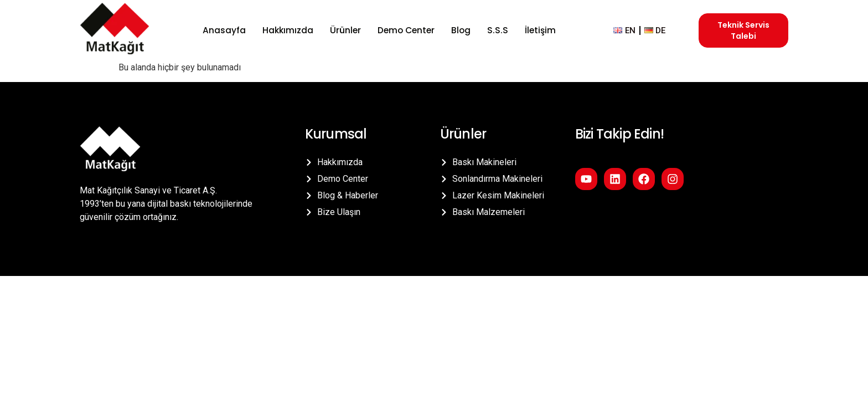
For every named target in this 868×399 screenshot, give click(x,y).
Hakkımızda (289, 30)
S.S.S (496, 30)
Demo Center (406, 30)
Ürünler (346, 30)
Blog (461, 30)
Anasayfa (226, 30)
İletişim (537, 30)
